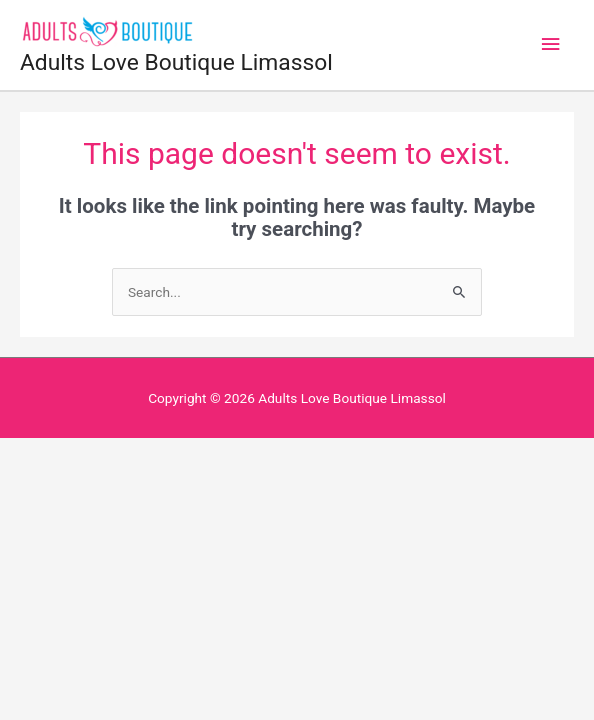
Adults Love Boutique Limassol (176, 62)
